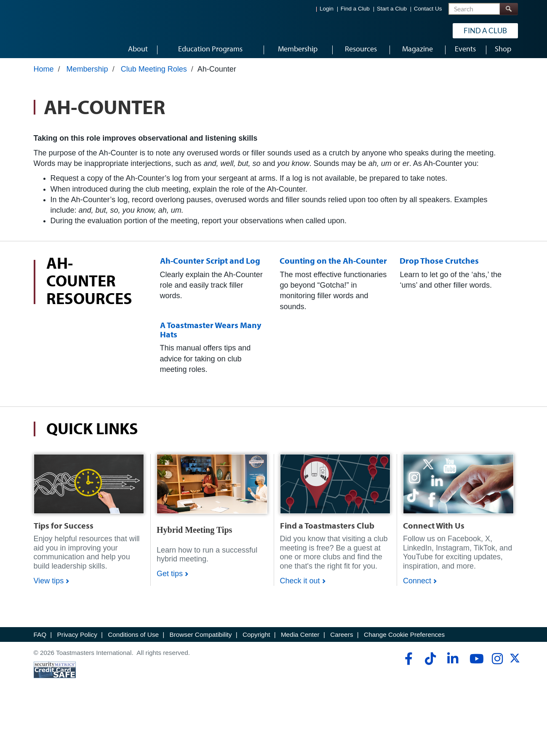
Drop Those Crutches (439, 266)
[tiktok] (430, 664)
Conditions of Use (133, 640)
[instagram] (497, 664)
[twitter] (515, 667)
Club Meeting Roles (154, 75)
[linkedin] (452, 664)
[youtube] (475, 664)
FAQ (40, 640)
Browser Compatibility (201, 640)
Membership (87, 75)
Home (44, 75)
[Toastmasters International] (58, 30)
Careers (342, 640)
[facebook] (407, 664)
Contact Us (428, 9)
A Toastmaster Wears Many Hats (211, 335)
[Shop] (89, 489)
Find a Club (355, 9)
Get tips (170, 579)
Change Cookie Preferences (404, 640)
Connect (417, 586)
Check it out (300, 586)
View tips (49, 586)
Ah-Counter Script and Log (210, 266)
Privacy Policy (77, 640)
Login (327, 9)
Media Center (300, 640)
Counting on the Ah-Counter (333, 266)
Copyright (256, 640)
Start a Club (392, 9)
